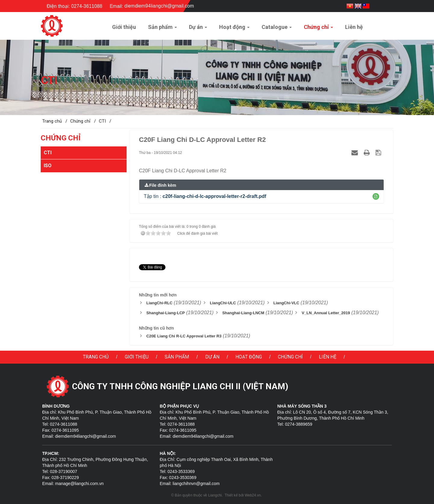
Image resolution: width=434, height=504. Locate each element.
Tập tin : (205, 196)
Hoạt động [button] (234, 29)
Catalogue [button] (277, 29)
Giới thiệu (137, 357)
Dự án (212, 357)
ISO (48, 166)
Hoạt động (249, 357)
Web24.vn (253, 495)
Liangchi (215, 495)
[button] (376, 196)
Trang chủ (96, 357)
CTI (48, 153)
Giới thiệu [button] (124, 27)
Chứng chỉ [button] (318, 29)
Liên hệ (328, 357)
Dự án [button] (198, 29)
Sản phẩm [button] (162, 29)
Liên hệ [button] (354, 27)
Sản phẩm (177, 357)
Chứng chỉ (290, 357)
